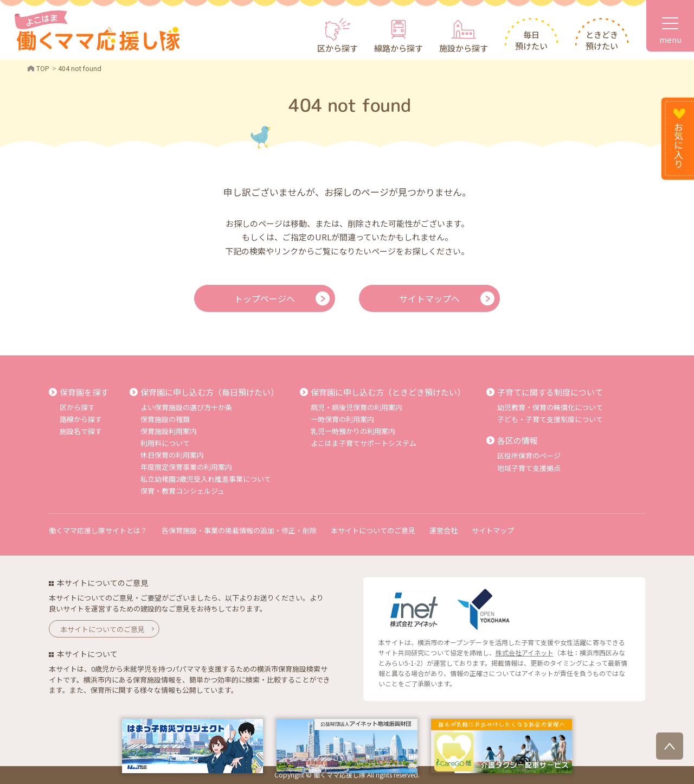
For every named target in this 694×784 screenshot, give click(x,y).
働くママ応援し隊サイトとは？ (98, 530)
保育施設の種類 (165, 419)
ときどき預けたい (602, 40)
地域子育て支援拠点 (529, 468)
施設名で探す (81, 431)
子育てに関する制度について (550, 392)
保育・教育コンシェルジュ (182, 491)
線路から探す (399, 48)
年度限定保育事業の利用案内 (186, 467)
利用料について (165, 443)
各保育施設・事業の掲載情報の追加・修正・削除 (239, 530)
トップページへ (265, 298)
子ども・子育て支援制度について (550, 419)
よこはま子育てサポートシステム (364, 443)
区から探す (338, 48)
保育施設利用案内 (169, 431)
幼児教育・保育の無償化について (550, 407)
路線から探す (81, 419)
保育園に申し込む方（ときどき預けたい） (388, 392)
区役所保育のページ (529, 455)
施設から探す (464, 48)
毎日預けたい (531, 40)
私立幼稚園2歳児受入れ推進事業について (206, 479)
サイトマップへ (429, 298)
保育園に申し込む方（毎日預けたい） (210, 392)
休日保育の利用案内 (172, 455)
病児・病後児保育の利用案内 (356, 407)
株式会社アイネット (525, 652)
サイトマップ (493, 530)
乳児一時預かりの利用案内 (353, 431)
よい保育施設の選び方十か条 (186, 407)
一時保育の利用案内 (342, 419)
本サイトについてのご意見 (373, 530)
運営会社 (444, 530)
